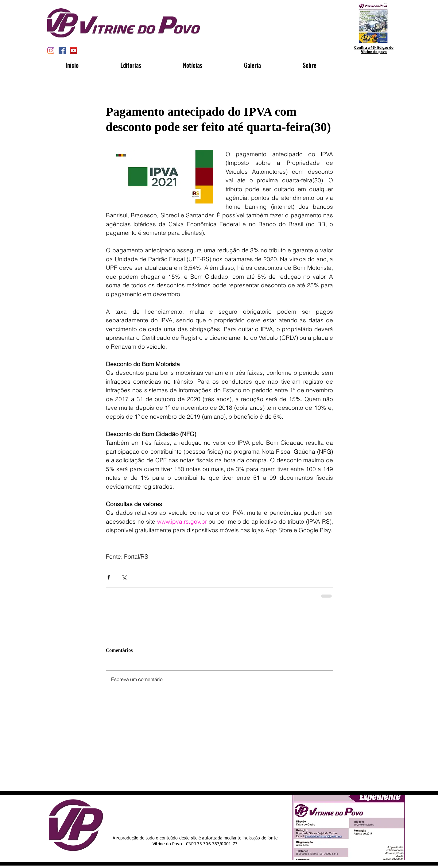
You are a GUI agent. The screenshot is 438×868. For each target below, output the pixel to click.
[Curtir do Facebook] (208, 814)
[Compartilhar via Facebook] (109, 577)
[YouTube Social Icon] (74, 50)
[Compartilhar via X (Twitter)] (124, 577)
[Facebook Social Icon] (62, 50)
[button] (131, 62)
